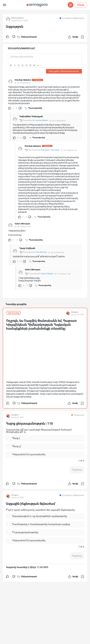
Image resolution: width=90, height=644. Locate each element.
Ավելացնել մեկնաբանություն (64, 71)
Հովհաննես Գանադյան (50, 150)
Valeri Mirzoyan (41, 252)
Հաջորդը (77, 470)
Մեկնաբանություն (27, 37)
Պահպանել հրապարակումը (83, 37)
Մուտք (81, 5)
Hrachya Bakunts (42, 120)
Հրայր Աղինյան (47, 274)
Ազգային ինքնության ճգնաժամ (30, 504)
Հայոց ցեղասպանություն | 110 (29, 424)
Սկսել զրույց (70, 5)
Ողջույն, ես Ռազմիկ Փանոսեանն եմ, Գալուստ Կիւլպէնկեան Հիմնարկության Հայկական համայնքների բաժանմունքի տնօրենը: (41, 325)
